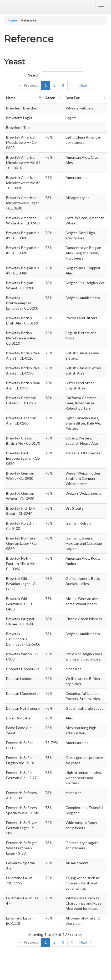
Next (84, 85)
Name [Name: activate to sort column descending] (11, 98)
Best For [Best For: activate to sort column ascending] (72, 98)
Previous (31, 85)
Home (12, 20)
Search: (56, 75)
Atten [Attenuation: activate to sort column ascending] (50, 98)
